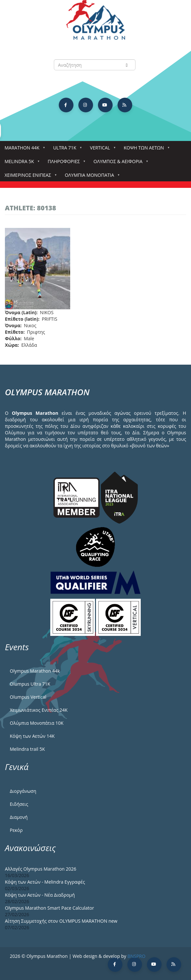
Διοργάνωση (23, 791)
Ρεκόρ (16, 830)
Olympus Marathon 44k (35, 671)
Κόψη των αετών (145, 150)
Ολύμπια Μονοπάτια (91, 177)
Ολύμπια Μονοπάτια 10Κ (37, 723)
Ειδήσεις (19, 804)
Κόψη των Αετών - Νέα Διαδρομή (40, 895)
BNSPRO (136, 956)
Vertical (101, 150)
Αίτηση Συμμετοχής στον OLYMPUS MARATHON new (61, 921)
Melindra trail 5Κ (27, 749)
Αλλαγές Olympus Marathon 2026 (41, 869)
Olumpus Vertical (28, 697)
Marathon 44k (23, 150)
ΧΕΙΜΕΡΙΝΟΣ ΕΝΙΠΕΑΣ (29, 177)
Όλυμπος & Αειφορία (119, 163)
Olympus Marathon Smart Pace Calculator (49, 908)
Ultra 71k (66, 150)
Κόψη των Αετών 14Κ (32, 736)
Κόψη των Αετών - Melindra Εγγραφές (45, 882)
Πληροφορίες (65, 163)
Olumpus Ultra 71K (30, 684)
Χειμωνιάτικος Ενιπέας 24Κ (39, 710)
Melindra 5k (21, 163)
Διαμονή (19, 817)
